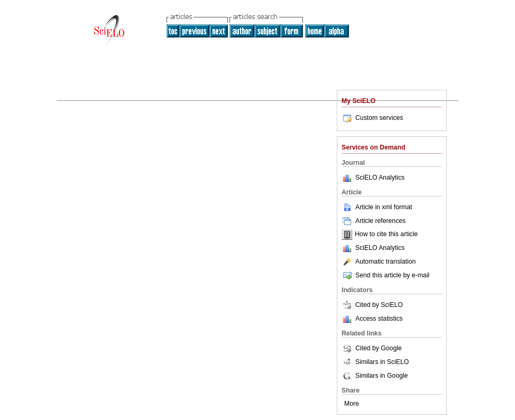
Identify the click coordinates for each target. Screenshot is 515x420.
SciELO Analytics (380, 178)
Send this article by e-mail (385, 275)
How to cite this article (386, 235)
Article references (374, 221)
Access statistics (379, 319)
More (352, 404)
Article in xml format (377, 207)
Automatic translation (379, 262)
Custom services (372, 118)
